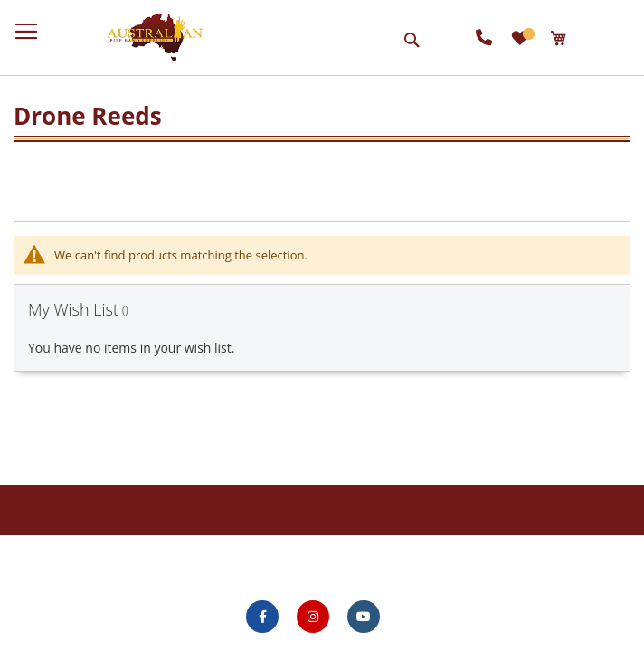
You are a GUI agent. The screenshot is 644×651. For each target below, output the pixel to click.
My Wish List (527, 34)
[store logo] (154, 38)
